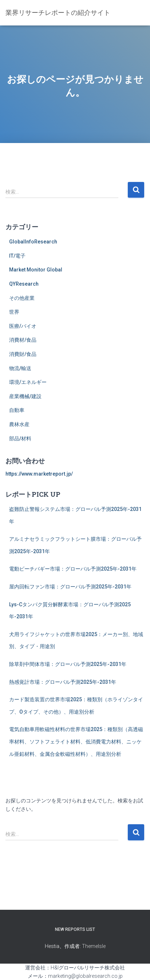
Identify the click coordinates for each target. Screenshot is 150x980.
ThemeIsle (94, 946)
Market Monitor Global (36, 270)
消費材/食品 (23, 340)
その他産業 (22, 298)
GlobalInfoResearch (33, 242)
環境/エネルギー (28, 382)
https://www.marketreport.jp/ (39, 474)
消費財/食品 (23, 354)
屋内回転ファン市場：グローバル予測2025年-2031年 (70, 587)
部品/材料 (20, 439)
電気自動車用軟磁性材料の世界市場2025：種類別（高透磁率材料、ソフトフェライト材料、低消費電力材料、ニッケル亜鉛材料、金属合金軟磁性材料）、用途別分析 (76, 741)
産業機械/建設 (25, 396)
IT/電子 (17, 256)
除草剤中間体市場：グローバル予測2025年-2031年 (68, 664)
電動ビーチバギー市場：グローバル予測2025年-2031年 (73, 569)
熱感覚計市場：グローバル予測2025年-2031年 (63, 682)
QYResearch (24, 284)
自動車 (17, 410)
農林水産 (19, 424)
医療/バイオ (23, 326)
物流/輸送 (20, 368)
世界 (14, 312)
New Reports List (75, 929)
